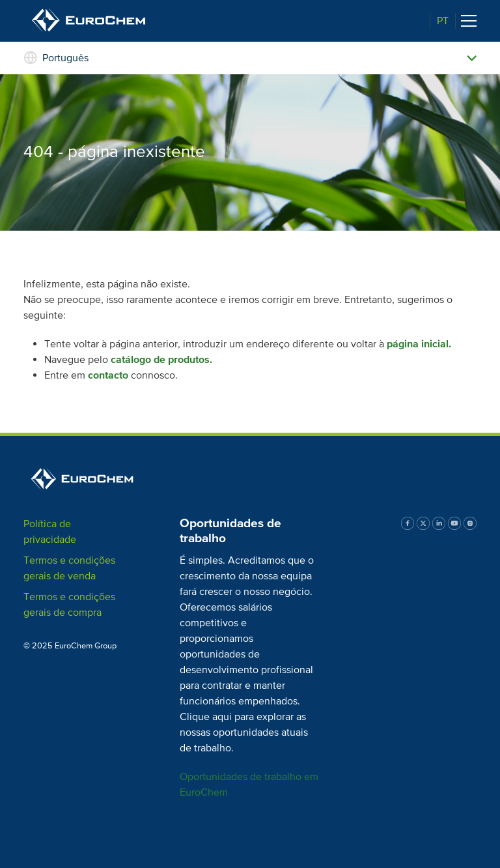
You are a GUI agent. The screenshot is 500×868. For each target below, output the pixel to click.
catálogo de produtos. (161, 360)
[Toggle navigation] (469, 21)
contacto (108, 375)
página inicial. (419, 344)
